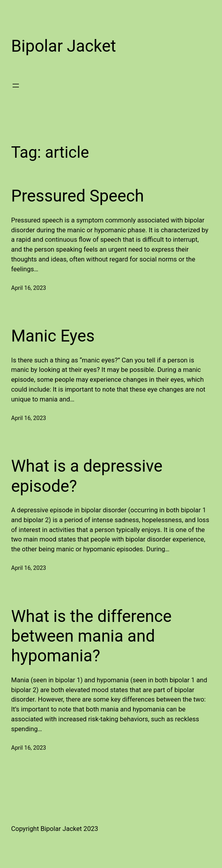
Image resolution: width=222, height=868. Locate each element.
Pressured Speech (78, 196)
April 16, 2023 (29, 288)
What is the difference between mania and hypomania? (91, 636)
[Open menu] (16, 86)
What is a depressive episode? (87, 476)
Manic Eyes (53, 336)
